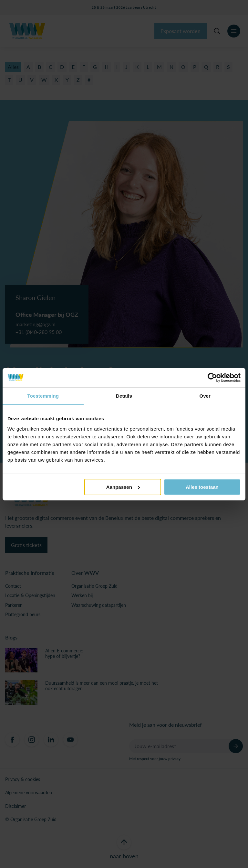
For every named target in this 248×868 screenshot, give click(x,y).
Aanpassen (123, 487)
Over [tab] (205, 396)
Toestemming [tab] (43, 396)
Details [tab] (124, 396)
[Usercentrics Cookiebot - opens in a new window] (212, 378)
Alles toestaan (202, 487)
